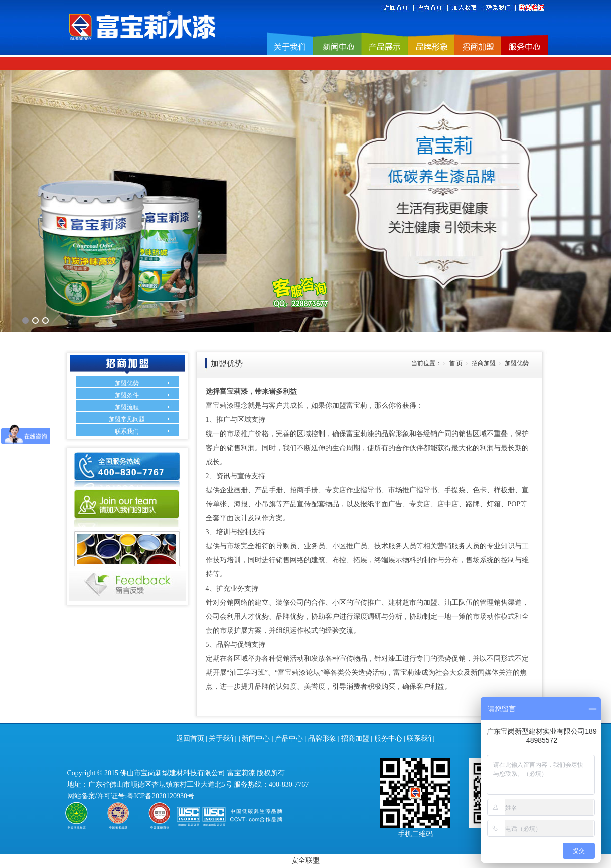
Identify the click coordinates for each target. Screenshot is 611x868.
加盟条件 (127, 395)
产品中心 (289, 738)
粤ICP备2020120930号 (161, 796)
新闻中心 (256, 738)
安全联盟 (305, 861)
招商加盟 (355, 738)
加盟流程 (127, 407)
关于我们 (223, 738)
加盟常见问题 (127, 419)
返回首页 (190, 738)
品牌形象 (322, 738)
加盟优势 (127, 383)
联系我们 (127, 431)
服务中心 (388, 738)
